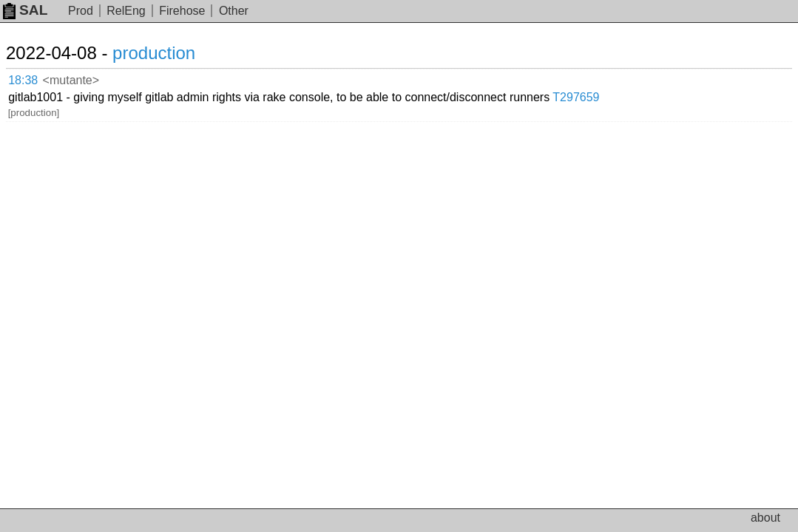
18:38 (38, 78)
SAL (25, 10)
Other (234, 11)
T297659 (676, 77)
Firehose (182, 11)
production (172, 53)
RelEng (126, 11)
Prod (81, 11)
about (765, 518)
